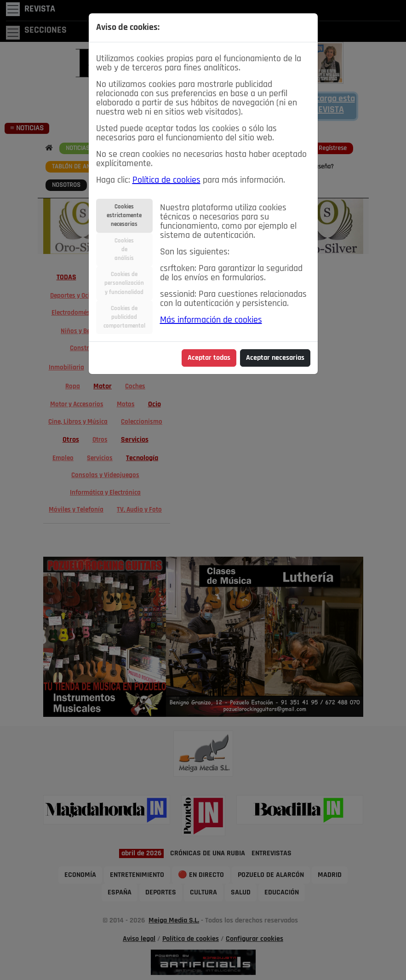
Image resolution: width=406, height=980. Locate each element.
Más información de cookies (211, 320)
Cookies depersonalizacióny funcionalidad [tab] (124, 283)
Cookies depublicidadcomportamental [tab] (124, 317)
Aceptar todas (209, 358)
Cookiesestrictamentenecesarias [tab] (124, 216)
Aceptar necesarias (275, 358)
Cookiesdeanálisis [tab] (124, 250)
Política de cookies (166, 180)
